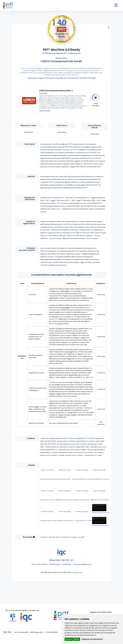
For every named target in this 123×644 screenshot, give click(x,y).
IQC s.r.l (70, 560)
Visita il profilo (45, 111)
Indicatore (72, 283)
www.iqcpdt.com (76, 573)
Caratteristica (38, 283)
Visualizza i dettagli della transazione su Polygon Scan (62, 537)
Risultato (101, 283)
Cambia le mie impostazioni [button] (92, 639)
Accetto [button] (69, 639)
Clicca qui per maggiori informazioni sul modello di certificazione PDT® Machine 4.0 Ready (62, 78)
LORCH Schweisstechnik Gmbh (61, 61)
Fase (22, 283)
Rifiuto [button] (77, 639)
